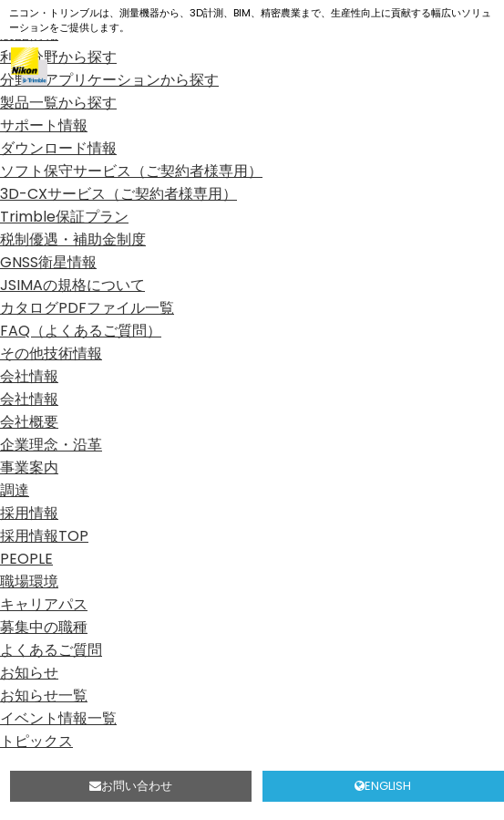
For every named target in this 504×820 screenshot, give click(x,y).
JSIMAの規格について (72, 285)
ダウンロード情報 (58, 148)
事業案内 (29, 467)
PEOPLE (26, 559)
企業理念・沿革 (51, 445)
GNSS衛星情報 (48, 262)
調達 (15, 490)
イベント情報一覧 (58, 718)
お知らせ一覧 (44, 695)
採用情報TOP (44, 536)
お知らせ (29, 673)
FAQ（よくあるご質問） (81, 331)
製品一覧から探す (58, 103)
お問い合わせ (131, 786)
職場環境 (29, 581)
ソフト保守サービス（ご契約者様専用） (131, 171)
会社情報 (29, 376)
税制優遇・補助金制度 (73, 239)
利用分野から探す (58, 57)
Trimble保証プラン (64, 217)
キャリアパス (44, 604)
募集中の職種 (44, 627)
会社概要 (29, 422)
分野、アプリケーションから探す (109, 80)
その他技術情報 (51, 353)
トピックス (36, 741)
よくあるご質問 (51, 650)
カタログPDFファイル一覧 (87, 308)
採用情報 (29, 513)
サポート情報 (44, 125)
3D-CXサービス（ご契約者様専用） (118, 194)
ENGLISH (383, 786)
